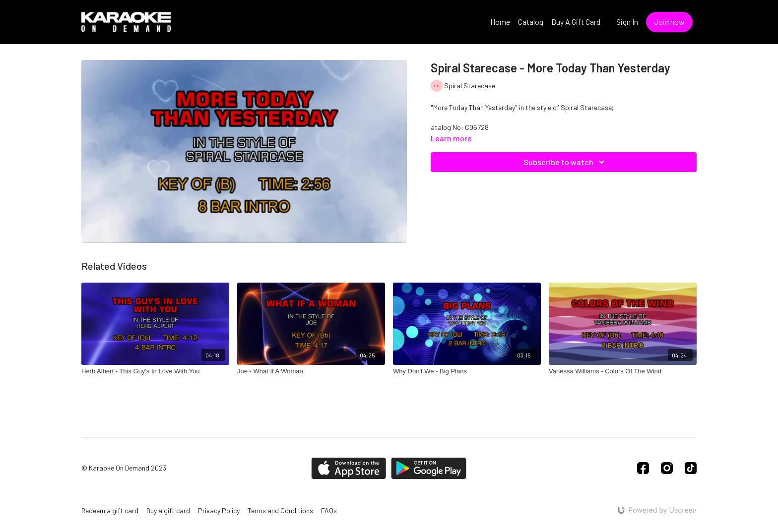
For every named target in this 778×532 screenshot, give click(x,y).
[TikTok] (691, 468)
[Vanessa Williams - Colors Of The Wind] (623, 371)
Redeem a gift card (110, 510)
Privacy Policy (219, 510)
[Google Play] (429, 468)
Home (500, 22)
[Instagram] (667, 468)
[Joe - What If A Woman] (311, 371)
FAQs (329, 510)
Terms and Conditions (280, 510)
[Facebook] (643, 468)
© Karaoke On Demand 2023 (124, 468)
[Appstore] (349, 468)
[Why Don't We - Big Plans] (467, 371)
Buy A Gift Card (576, 22)
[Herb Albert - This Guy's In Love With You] (155, 371)
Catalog (531, 22)
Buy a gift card (168, 510)
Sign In (627, 22)
